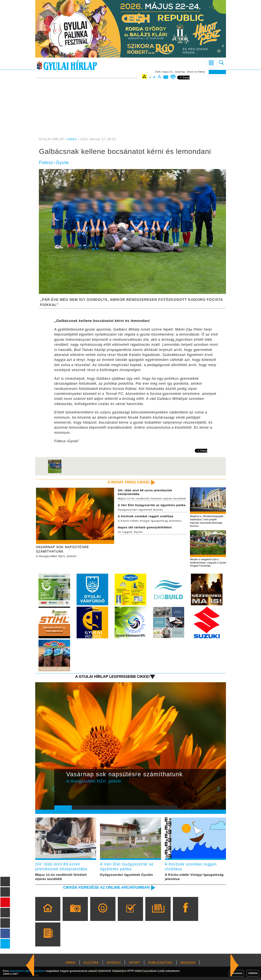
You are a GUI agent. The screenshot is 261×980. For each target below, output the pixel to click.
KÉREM (253, 973)
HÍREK (72, 139)
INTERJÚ (114, 966)
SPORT (134, 966)
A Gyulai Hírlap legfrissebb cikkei (110, 678)
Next (221, 793)
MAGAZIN (188, 966)
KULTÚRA (91, 966)
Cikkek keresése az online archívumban (104, 890)
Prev (60, 793)
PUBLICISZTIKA (160, 966)
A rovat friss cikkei (127, 482)
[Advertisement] (131, 109)
